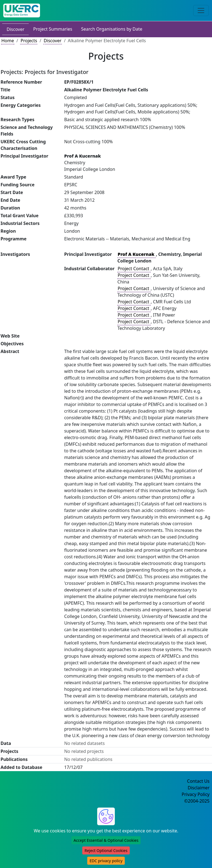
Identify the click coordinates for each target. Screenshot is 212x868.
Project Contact (134, 269)
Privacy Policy (196, 794)
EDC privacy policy (106, 861)
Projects (29, 41)
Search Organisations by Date (112, 29)
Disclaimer (199, 788)
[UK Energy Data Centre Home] (22, 10)
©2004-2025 (197, 801)
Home (8, 41)
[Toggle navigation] (201, 10)
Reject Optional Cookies (106, 850)
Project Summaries (53, 29)
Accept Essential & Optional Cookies (106, 840)
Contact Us (198, 781)
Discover (15, 29)
